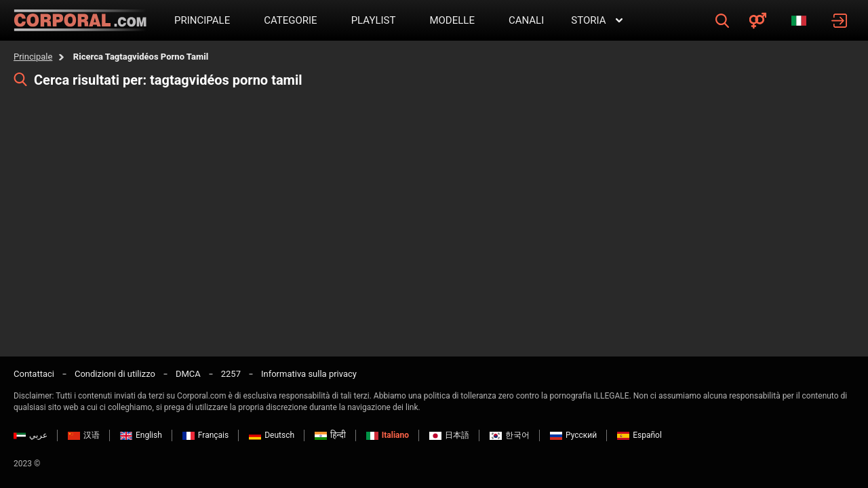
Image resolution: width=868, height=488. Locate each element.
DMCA (188, 374)
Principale (33, 57)
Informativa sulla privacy (309, 374)
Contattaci (34, 374)
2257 (231, 374)
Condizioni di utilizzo (115, 374)
